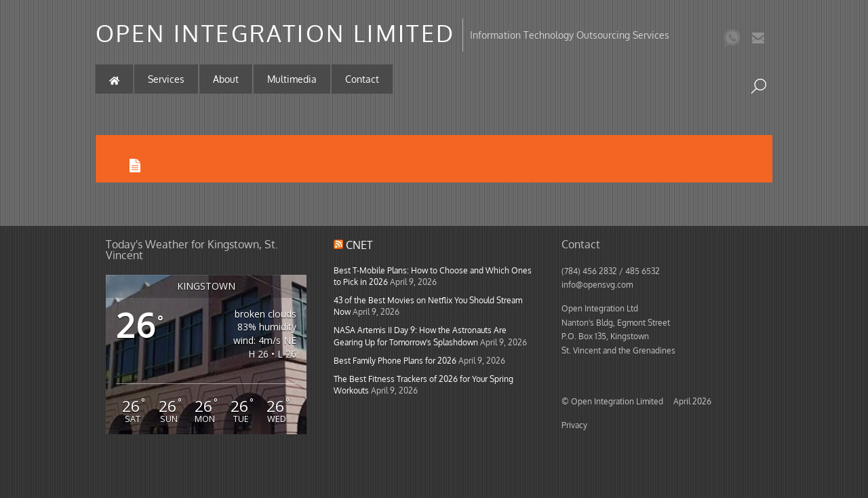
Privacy (574, 425)
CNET (359, 245)
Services (166, 79)
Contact (362, 79)
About (226, 79)
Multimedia (292, 79)
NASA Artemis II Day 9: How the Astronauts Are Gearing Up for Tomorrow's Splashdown (420, 336)
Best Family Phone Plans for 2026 (395, 360)
